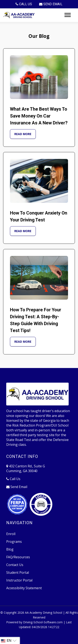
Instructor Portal (19, 580)
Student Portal (18, 572)
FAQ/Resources (18, 557)
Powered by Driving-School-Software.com (34, 622)
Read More (23, 134)
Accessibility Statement (24, 588)
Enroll (11, 534)
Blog (10, 549)
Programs (14, 542)
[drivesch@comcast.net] (51, 4)
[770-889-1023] (24, 4)
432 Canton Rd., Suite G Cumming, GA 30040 (26, 468)
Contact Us (15, 565)
